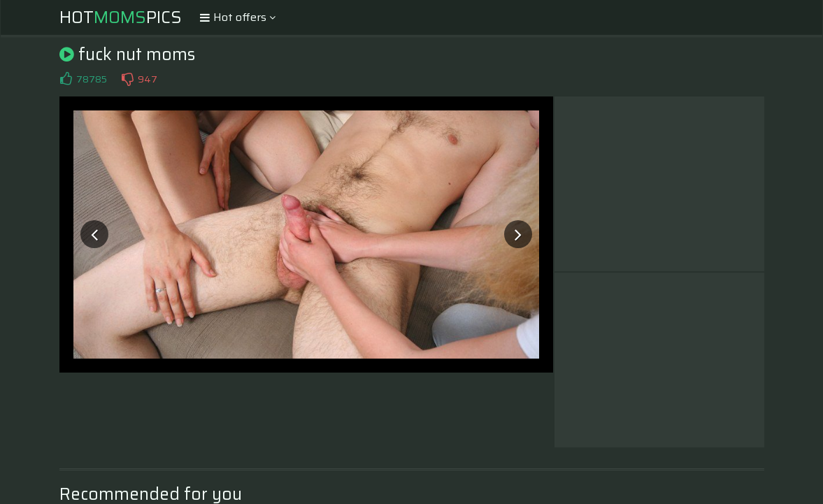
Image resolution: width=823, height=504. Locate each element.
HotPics (121, 17)
